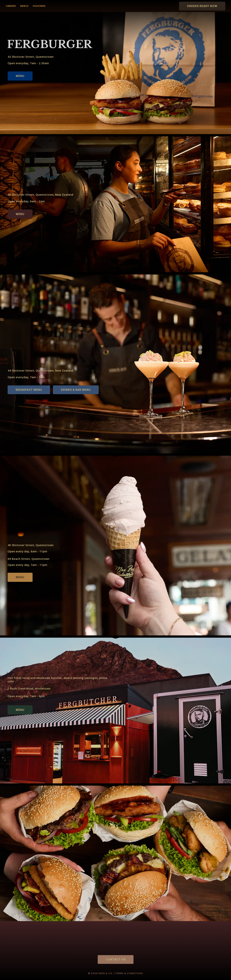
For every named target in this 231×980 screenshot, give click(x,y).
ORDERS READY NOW (202, 6)
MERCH (24, 6)
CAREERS (11, 6)
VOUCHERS (39, 6)
